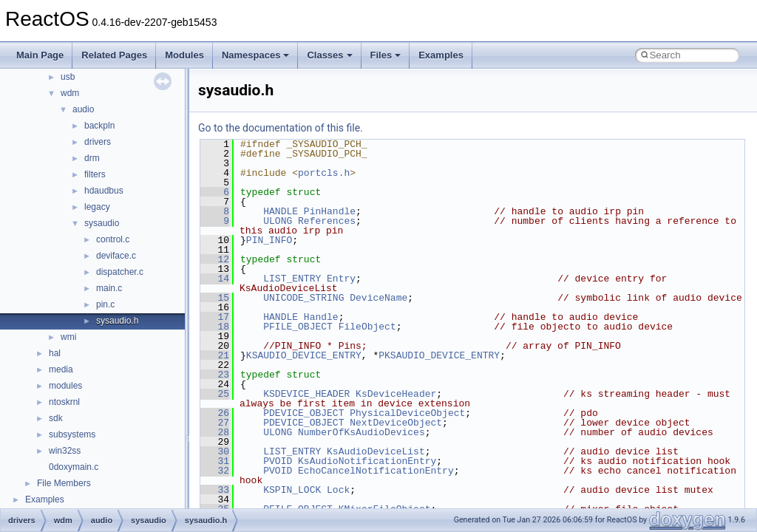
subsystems (72, 434)
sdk (56, 418)
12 (215, 259)
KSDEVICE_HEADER (306, 394)
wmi (68, 337)
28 (215, 432)
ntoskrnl (64, 402)
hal (55, 353)
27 (215, 423)
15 (215, 298)
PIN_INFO (269, 240)
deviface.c (116, 256)
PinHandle (330, 211)
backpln (99, 126)
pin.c (105, 304)
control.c (113, 239)
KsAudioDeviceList (376, 451)
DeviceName (378, 298)
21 (215, 355)
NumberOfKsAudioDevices (361, 432)
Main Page (40, 55)
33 (215, 490)
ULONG (278, 221)
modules (65, 386)
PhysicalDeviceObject (407, 413)
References (327, 221)
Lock (338, 490)
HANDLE (281, 211)
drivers (98, 142)
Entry (341, 279)
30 (215, 451)
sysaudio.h (117, 321)
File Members (64, 483)
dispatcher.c (120, 272)
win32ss (65, 451)
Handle (321, 317)
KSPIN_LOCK (292, 490)
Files (386, 55)
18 (215, 327)
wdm (70, 93)
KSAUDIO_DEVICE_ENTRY (304, 355)
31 (215, 461)
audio (83, 109)
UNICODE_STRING (303, 298)
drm (92, 158)
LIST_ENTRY (292, 279)
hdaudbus (104, 191)
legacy (97, 207)
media (61, 369)
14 (215, 279)
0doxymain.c (74, 467)
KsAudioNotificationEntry (367, 461)
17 (215, 317)
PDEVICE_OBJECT (303, 413)
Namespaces (256, 55)
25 (215, 394)
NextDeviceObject (396, 423)
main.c (109, 288)
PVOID (278, 461)
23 (215, 375)
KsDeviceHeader (396, 394)
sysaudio (102, 223)
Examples (441, 55)
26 (215, 413)
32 (215, 471)
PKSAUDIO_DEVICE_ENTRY (439, 355)
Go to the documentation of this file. (281, 128)
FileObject (367, 327)
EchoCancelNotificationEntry (376, 471)
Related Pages (114, 55)
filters (95, 174)
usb (68, 77)
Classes (329, 55)
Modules (184, 55)
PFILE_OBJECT (298, 327)
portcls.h (324, 173)
